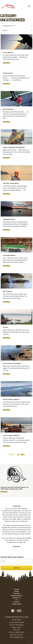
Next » (23, 454)
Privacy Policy (17, 620)
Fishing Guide (17, 604)
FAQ (16, 600)
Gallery (16, 602)
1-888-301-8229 (19, 632)
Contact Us (16, 598)
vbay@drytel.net (19, 637)
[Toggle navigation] (29, 6)
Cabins (16, 592)
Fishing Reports (16, 596)
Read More (7, 63)
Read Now (4, 492)
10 (18, 454)
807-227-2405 (19, 635)
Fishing (16, 589)
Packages (17, 594)
